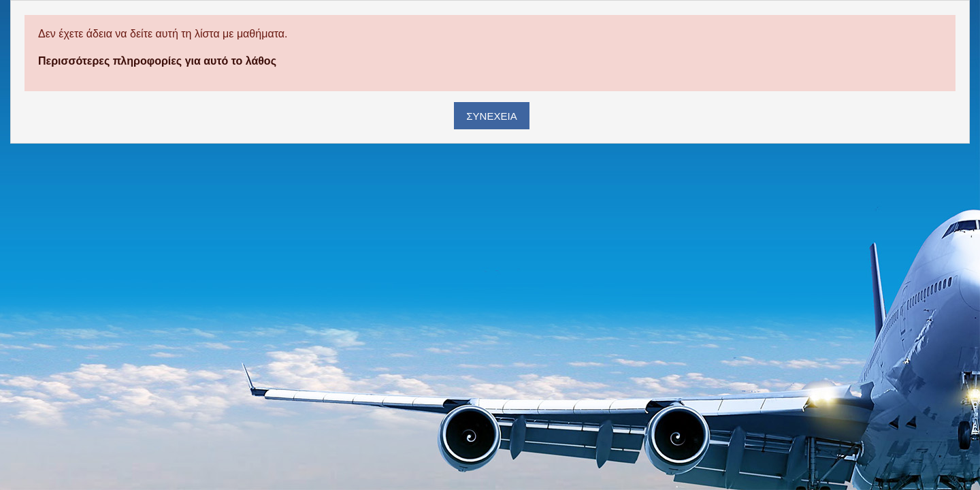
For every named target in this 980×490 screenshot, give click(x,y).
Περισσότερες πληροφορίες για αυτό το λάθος (157, 61)
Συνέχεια (491, 116)
